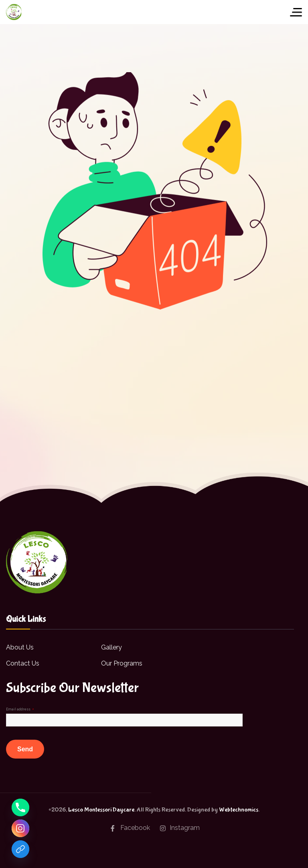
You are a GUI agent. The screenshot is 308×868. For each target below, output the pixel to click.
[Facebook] (20, 849)
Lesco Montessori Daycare (101, 810)
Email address (20, 709)
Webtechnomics (239, 810)
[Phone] (20, 807)
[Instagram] (20, 828)
